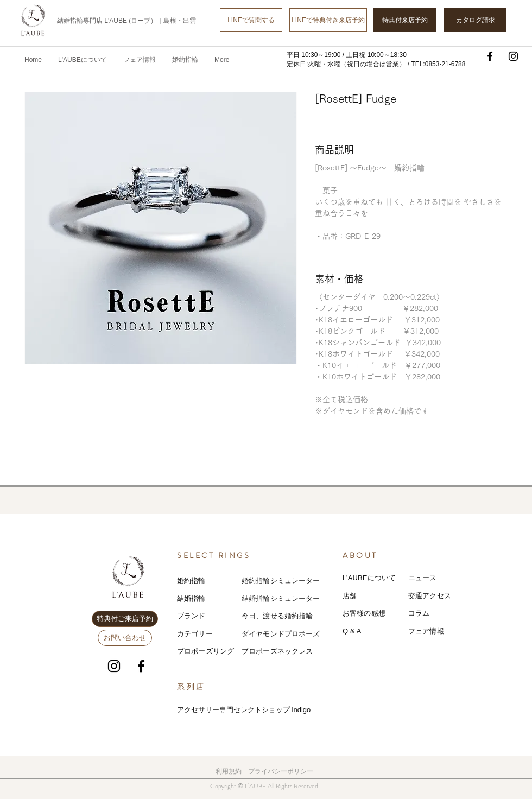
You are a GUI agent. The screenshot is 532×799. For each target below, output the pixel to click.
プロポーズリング (205, 651)
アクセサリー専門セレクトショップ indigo (244, 710)
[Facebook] (490, 56)
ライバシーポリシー (284, 771)
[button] (140, 60)
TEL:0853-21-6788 (438, 64)
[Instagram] (513, 56)
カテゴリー (195, 634)
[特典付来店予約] (405, 20)
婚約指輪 (191, 581)
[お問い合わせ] (125, 638)
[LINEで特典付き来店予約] (328, 20)
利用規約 (229, 771)
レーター (306, 598)
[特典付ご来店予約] (125, 619)
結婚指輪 (191, 598)
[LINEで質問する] (251, 20)
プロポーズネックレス (277, 651)
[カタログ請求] (475, 20)
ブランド (191, 616)
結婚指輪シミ (263, 598)
